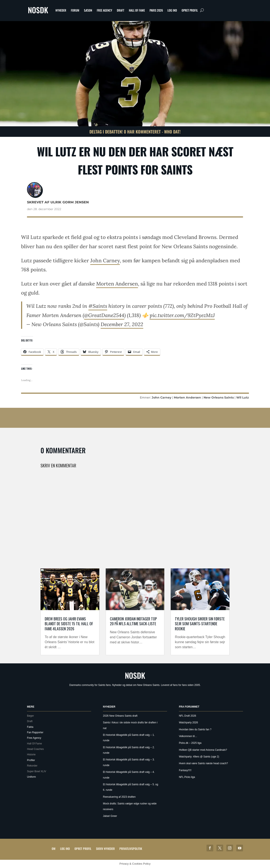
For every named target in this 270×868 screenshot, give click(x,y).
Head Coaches (35, 749)
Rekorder (32, 766)
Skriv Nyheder (105, 849)
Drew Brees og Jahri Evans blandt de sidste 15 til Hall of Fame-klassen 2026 (69, 624)
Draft (121, 10)
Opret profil (190, 10)
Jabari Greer (110, 816)
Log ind (172, 10)
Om (54, 849)
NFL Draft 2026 (188, 716)
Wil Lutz (243, 397)
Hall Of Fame (137, 10)
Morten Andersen (117, 284)
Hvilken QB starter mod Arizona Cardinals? (203, 750)
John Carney (105, 261)
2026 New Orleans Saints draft (120, 716)
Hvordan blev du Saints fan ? (195, 729)
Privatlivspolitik (131, 849)
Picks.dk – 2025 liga (190, 743)
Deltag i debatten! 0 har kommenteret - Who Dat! (135, 132)
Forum (75, 10)
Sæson (88, 10)
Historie (31, 755)
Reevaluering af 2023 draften (119, 797)
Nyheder (61, 10)
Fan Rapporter (35, 732)
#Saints (98, 306)
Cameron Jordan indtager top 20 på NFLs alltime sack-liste (133, 621)
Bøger (30, 716)
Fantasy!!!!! (185, 770)
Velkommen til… (188, 736)
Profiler (31, 760)
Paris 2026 (156, 10)
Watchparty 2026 (188, 723)
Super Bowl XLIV (37, 771)
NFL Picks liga (187, 777)
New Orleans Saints (219, 397)
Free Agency (105, 10)
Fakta (30, 727)
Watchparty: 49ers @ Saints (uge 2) (199, 757)
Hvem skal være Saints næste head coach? (203, 763)
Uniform (31, 777)
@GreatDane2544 (104, 315)
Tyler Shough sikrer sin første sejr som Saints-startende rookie (200, 624)
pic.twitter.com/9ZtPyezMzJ (182, 315)
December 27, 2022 (122, 324)
